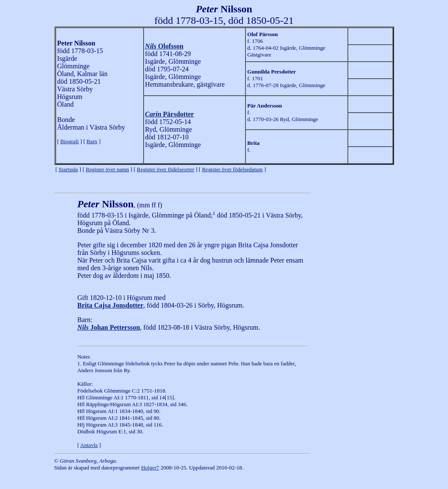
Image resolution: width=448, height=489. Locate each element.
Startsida (68, 169)
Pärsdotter (170, 114)
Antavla (89, 445)
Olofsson (164, 46)
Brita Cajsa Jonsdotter (110, 305)
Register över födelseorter (165, 169)
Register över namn (107, 169)
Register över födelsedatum (232, 169)
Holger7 (150, 468)
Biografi (69, 141)
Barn (92, 141)
